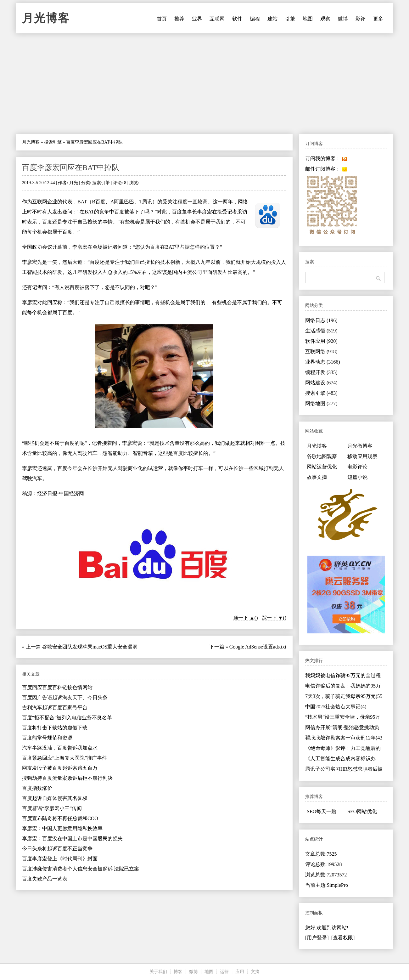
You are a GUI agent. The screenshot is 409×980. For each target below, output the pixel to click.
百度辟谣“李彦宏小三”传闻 (52, 808)
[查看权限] (343, 938)
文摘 (255, 972)
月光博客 (46, 18)
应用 (240, 972)
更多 (378, 19)
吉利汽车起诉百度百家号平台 (55, 708)
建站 (272, 19)
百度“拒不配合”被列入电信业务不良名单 (67, 718)
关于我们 (158, 972)
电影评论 (357, 467)
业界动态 (323, 362)
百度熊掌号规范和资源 (47, 738)
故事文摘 (317, 477)
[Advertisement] (204, 84)
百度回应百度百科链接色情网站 (57, 687)
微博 (343, 19)
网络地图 (321, 403)
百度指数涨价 (37, 788)
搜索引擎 (53, 142)
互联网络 (321, 351)
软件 (237, 19)
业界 (197, 19)
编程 (255, 19)
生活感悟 (321, 331)
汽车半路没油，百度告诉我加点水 (60, 748)
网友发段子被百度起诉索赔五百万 (60, 768)
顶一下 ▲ (244, 618)
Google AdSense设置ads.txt (258, 647)
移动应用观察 (362, 456)
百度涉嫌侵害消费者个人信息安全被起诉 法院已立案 (81, 869)
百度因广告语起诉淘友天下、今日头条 (65, 697)
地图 (308, 19)
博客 (178, 972)
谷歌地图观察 (322, 456)
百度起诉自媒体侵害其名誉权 (55, 798)
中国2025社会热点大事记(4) (336, 707)
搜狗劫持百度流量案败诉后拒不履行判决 (67, 778)
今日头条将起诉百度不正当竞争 (57, 849)
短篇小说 (357, 477)
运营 (224, 972)
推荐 (179, 19)
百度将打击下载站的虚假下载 (55, 728)
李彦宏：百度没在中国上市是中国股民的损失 (72, 838)
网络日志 (321, 320)
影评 (361, 19)
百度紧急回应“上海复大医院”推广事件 (64, 758)
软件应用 (321, 341)
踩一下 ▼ (272, 618)
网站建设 (321, 383)
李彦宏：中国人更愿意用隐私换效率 (62, 828)
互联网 (217, 19)
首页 (162, 19)
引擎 (290, 19)
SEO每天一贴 (322, 811)
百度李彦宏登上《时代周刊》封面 (60, 859)
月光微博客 (360, 446)
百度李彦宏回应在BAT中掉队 (71, 167)
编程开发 (321, 372)
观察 (325, 19)
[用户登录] (317, 938)
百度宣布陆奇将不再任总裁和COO (60, 818)
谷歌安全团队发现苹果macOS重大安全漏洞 (90, 647)
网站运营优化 (322, 467)
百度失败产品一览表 (45, 879)
